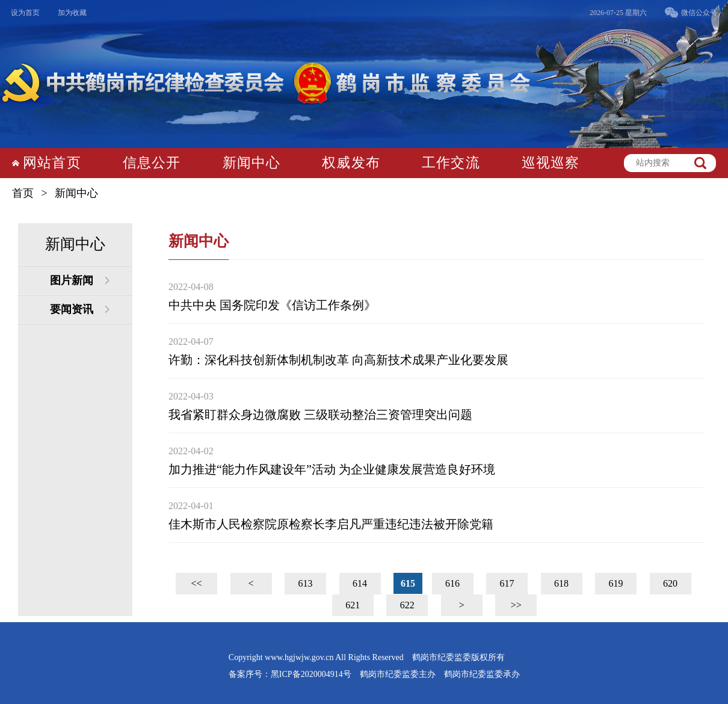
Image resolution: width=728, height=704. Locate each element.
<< (196, 583)
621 (353, 605)
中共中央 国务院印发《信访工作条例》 (272, 305)
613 (306, 583)
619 (616, 583)
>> (516, 605)
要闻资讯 (72, 309)
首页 (23, 193)
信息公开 (152, 163)
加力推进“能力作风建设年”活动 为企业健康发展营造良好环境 (332, 469)
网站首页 (52, 163)
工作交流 (451, 163)
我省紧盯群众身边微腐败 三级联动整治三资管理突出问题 (320, 415)
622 (407, 605)
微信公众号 (699, 13)
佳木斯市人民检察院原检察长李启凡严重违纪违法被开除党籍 (331, 524)
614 (360, 583)
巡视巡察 (551, 163)
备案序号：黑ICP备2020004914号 (290, 674)
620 (670, 583)
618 (561, 583)
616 (452, 583)
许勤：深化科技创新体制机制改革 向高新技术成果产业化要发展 (338, 360)
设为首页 (25, 13)
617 (507, 583)
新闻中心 (252, 163)
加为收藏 (72, 13)
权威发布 (351, 163)
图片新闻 (72, 280)
